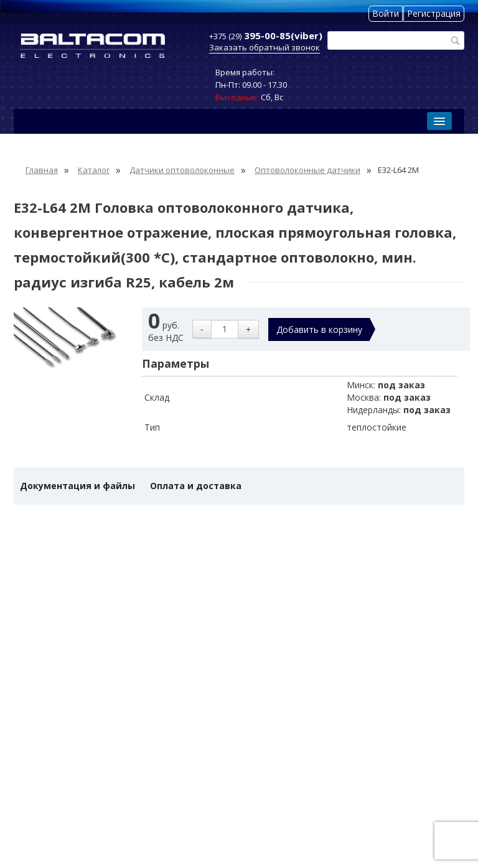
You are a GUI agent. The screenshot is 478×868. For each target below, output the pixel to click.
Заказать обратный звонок (265, 47)
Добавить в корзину (319, 329)
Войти (386, 13)
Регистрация (434, 13)
